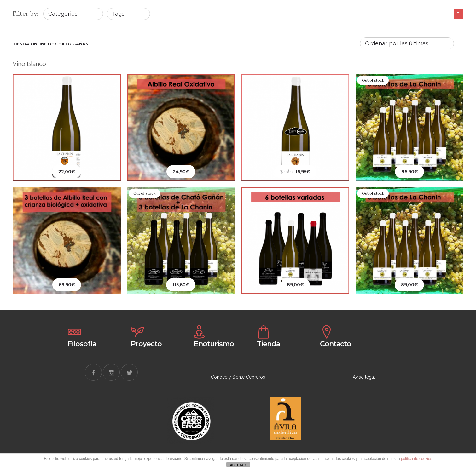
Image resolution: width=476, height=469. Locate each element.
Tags (118, 14)
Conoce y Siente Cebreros (238, 377)
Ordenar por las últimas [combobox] (397, 43)
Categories (63, 14)
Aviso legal (364, 377)
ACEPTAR (238, 465)
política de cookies (417, 459)
